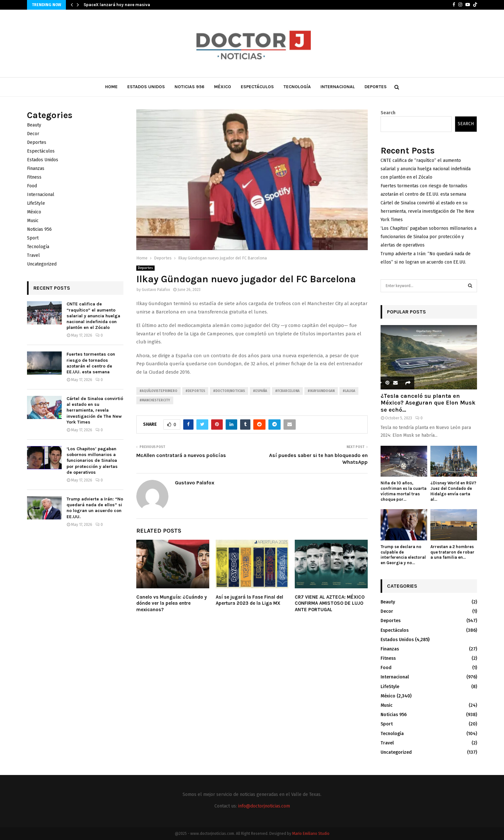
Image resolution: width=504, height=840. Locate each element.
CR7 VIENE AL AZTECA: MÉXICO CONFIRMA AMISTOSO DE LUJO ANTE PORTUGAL (330, 603)
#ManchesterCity (155, 400)
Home (111, 87)
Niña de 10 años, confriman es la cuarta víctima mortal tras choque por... (404, 491)
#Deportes (195, 391)
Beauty (34, 125)
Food (32, 186)
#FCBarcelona (287, 391)
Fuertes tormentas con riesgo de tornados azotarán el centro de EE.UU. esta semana (91, 363)
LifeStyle (36, 203)
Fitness (34, 177)
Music (33, 221)
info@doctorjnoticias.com (264, 806)
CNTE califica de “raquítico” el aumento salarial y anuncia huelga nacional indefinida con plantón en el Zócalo (93, 316)
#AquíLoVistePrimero (158, 391)
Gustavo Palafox (156, 290)
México (223, 87)
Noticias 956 (189, 87)
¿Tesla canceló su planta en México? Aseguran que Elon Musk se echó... (428, 403)
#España (260, 391)
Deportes (376, 87)
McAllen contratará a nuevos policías (181, 455)
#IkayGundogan (321, 391)
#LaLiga (349, 391)
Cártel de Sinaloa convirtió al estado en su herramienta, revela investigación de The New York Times (95, 410)
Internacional (338, 87)
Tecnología (297, 87)
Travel (33, 255)
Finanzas (36, 168)
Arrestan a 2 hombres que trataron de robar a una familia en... (452, 552)
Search (388, 113)
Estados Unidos (146, 87)
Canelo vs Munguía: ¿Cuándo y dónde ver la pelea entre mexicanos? (172, 603)
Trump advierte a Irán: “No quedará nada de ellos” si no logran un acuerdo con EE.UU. (95, 508)
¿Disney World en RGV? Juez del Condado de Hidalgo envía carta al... (453, 491)
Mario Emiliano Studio (311, 834)
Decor (33, 134)
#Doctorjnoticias (229, 391)
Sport (33, 238)
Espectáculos (257, 87)
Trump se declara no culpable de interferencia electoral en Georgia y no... (403, 555)
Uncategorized (42, 264)
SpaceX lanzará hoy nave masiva (117, 5)
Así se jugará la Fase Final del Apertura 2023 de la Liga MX (249, 600)
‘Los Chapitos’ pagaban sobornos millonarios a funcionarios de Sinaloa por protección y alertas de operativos (92, 461)
